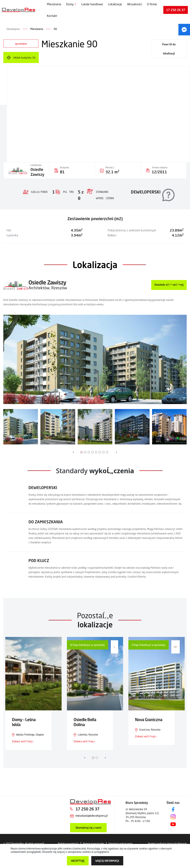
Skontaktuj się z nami (88, 828)
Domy (70, 4)
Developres (13, 29)
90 (55, 29)
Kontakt (52, 16)
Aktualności (135, 4)
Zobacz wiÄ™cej (23, 741)
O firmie (152, 4)
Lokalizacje (115, 4)
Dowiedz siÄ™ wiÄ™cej (169, 285)
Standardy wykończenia (120, 843)
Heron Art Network (177, 843)
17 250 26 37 (176, 10)
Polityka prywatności (68, 843)
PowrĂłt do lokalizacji (169, 49)
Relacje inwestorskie (94, 843)
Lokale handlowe (92, 4)
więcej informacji (107, 861)
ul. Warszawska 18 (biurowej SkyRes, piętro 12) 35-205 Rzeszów (142, 813)
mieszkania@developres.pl (91, 816)
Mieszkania (54, 4)
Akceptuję (78, 861)
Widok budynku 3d (24, 57)
